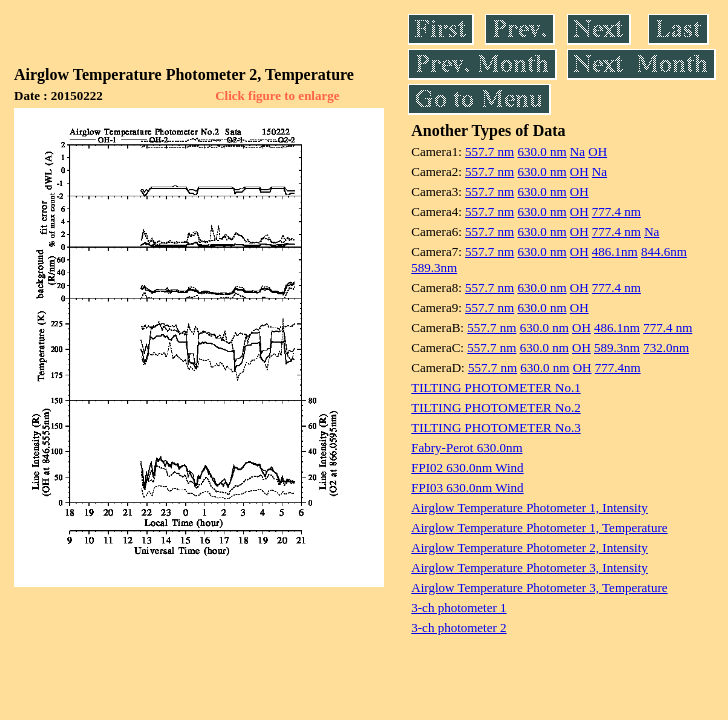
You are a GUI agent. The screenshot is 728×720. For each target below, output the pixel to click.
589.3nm (434, 267)
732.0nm (666, 347)
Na (577, 151)
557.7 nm (489, 151)
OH (597, 151)
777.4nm (618, 367)
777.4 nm (616, 211)
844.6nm (664, 251)
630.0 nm (541, 151)
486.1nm (615, 251)
